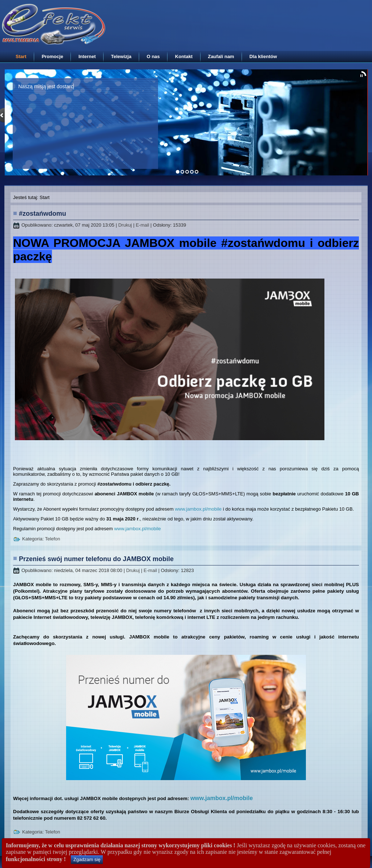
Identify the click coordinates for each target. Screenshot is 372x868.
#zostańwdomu (43, 214)
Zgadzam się (87, 859)
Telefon (53, 539)
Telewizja (121, 56)
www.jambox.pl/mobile (198, 509)
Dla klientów (263, 56)
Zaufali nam (221, 56)
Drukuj (126, 225)
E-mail (143, 225)
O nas (153, 56)
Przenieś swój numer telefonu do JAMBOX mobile (96, 559)
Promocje (52, 56)
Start (21, 56)
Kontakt (184, 56)
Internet (87, 56)
